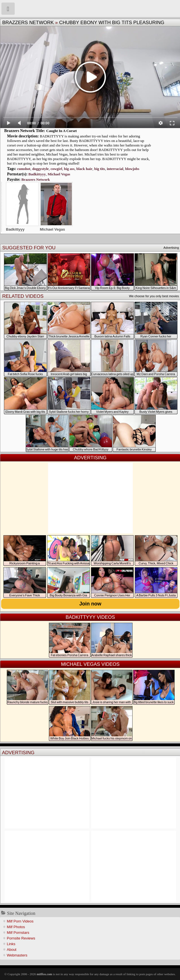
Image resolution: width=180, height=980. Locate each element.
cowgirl (56, 169)
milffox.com (44, 974)
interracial (115, 169)
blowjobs (132, 169)
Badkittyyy (37, 174)
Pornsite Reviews (21, 938)
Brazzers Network (28, 23)
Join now (90, 604)
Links (11, 944)
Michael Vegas (59, 174)
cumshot (24, 169)
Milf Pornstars (18, 933)
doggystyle (41, 169)
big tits (99, 169)
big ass (69, 169)
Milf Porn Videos (20, 921)
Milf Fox (90, 8)
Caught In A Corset (62, 131)
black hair (84, 169)
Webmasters (17, 955)
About (12, 950)
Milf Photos (16, 927)
